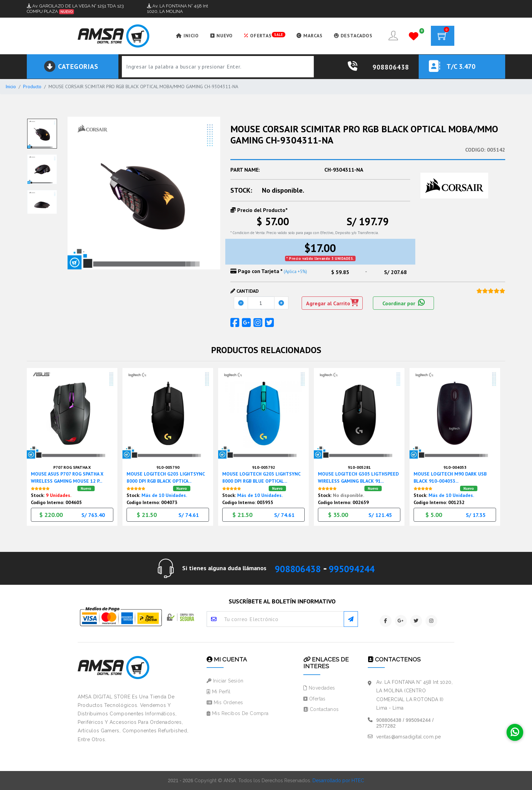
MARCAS (307, 36)
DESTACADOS (351, 36)
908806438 (293, 568)
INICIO (183, 36)
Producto (32, 86)
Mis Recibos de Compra (238, 713)
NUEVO (217, 36)
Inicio (11, 86)
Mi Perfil (219, 692)
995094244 (356, 568)
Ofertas (315, 698)
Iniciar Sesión (225, 681)
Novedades (319, 688)
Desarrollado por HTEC (338, 780)
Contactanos (321, 709)
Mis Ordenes (225, 702)
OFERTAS (261, 35)
